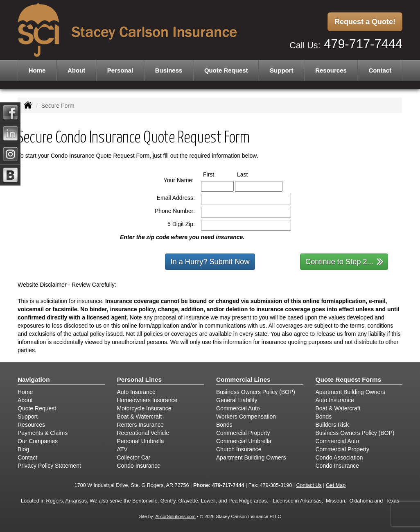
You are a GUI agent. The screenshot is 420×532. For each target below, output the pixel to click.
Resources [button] (331, 70)
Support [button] (282, 70)
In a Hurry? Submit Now (210, 262)
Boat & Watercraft (140, 417)
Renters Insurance (140, 425)
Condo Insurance (139, 466)
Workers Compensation (246, 417)
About (76, 70)
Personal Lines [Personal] (140, 379)
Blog (23, 449)
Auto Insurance (136, 392)
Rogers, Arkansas (67, 501)
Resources (31, 425)
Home (37, 70)
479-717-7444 (363, 44)
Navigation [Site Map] (34, 379)
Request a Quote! (365, 22)
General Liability (237, 400)
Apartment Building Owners (251, 457)
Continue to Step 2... (344, 261)
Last (250, 174)
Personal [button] (120, 70)
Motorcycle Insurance (144, 408)
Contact (380, 70)
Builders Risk (332, 425)
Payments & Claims (43, 433)
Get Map (336, 485)
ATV (122, 449)
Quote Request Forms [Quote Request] (349, 379)
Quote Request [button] (226, 70)
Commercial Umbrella (244, 441)
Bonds (224, 425)
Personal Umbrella (141, 441)
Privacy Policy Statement (49, 466)
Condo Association (339, 457)
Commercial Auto (238, 408)
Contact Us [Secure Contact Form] (309, 485)
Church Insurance (239, 449)
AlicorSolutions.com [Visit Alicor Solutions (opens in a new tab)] (175, 516)
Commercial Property (243, 433)
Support (28, 417)
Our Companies (38, 441)
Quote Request (37, 408)
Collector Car (134, 457)
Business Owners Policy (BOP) (256, 392)
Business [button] (169, 70)
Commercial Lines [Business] (243, 379)
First (216, 174)
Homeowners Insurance (147, 400)
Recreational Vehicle (143, 433)
